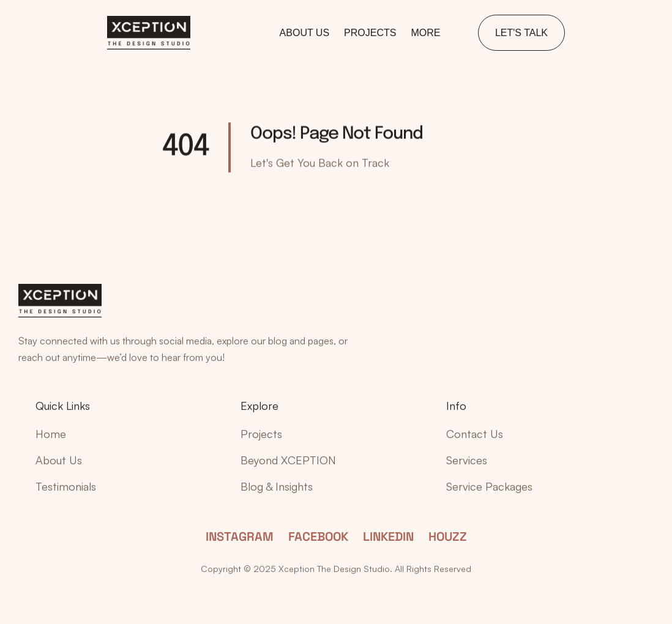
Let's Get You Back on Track (320, 163)
